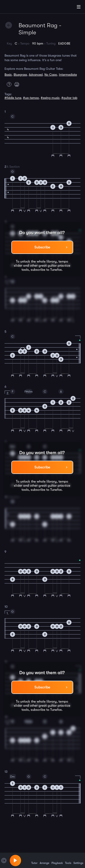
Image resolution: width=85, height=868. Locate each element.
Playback (57, 860)
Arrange (44, 860)
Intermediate (68, 75)
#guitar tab (69, 98)
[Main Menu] (79, 7)
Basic (8, 75)
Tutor (34, 860)
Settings (78, 860)
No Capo (51, 75)
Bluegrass (20, 75)
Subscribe (42, 247)
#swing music (50, 98)
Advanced (36, 75)
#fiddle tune (13, 98)
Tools (68, 860)
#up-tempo (31, 98)
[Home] (18, 8)
